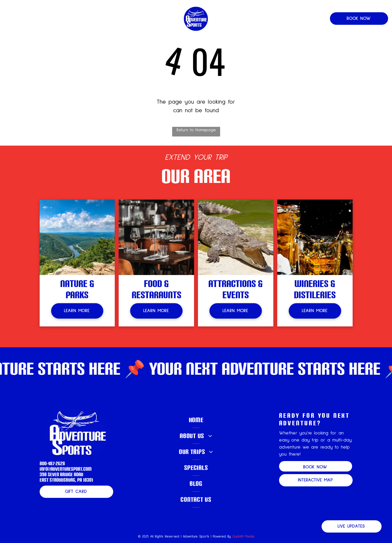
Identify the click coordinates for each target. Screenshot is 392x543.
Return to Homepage (196, 130)
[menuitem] (91, 19)
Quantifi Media (243, 537)
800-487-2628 (52, 463)
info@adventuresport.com (66, 469)
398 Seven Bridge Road (61, 474)
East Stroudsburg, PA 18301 (66, 480)
